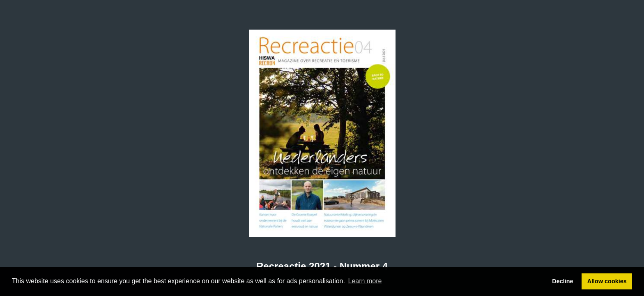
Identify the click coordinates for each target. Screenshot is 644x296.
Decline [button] (562, 281)
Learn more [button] (365, 281)
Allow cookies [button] (607, 281)
